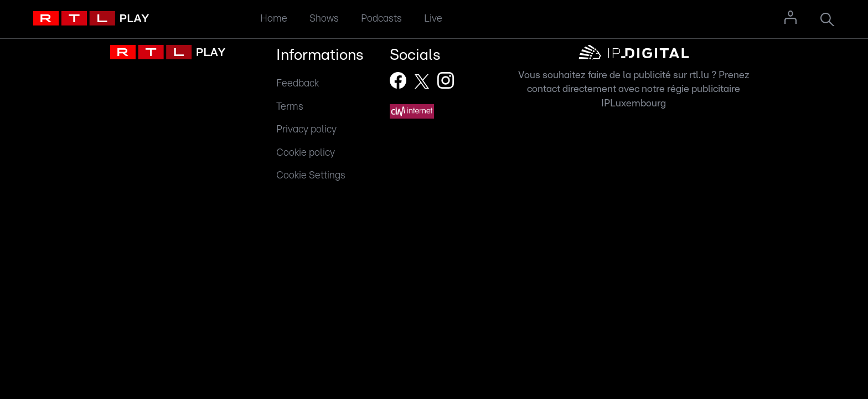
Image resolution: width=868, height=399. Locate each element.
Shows (324, 19)
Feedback (298, 83)
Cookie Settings (311, 175)
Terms (290, 107)
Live (433, 19)
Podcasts (381, 19)
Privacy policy (306, 129)
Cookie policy (306, 153)
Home (274, 19)
